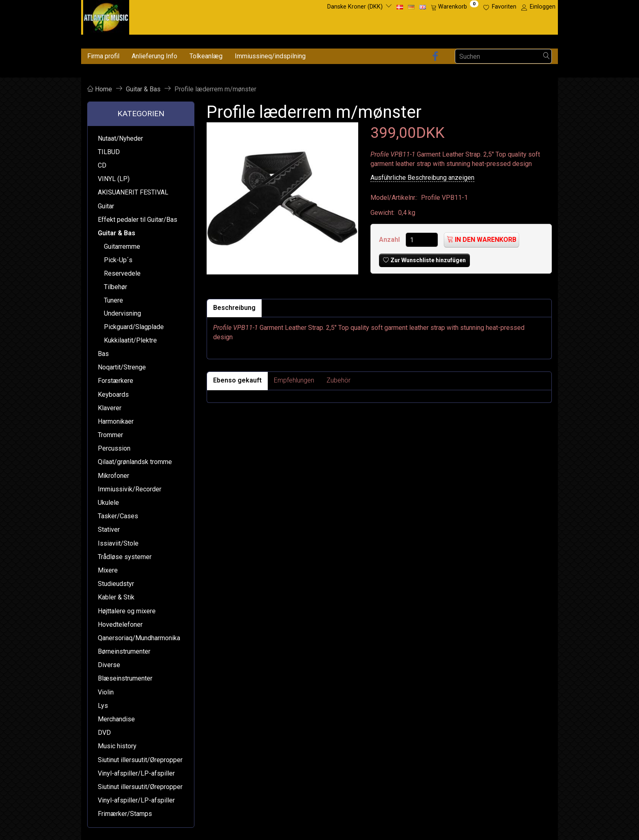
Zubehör (338, 380)
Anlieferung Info (154, 56)
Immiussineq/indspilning (270, 56)
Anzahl (390, 240)
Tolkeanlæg (206, 56)
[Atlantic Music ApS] (106, 16)
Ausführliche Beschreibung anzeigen (422, 178)
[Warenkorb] (455, 7)
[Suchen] (546, 56)
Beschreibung (234, 308)
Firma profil (103, 56)
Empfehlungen (294, 380)
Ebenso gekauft (237, 380)
